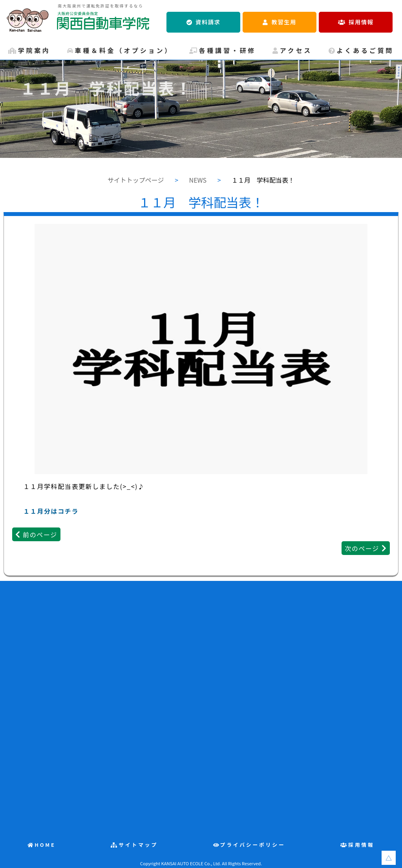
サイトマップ (138, 845)
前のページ (40, 535)
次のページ (362, 548)
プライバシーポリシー (253, 845)
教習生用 (284, 22)
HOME (45, 845)
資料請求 (208, 22)
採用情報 (361, 22)
